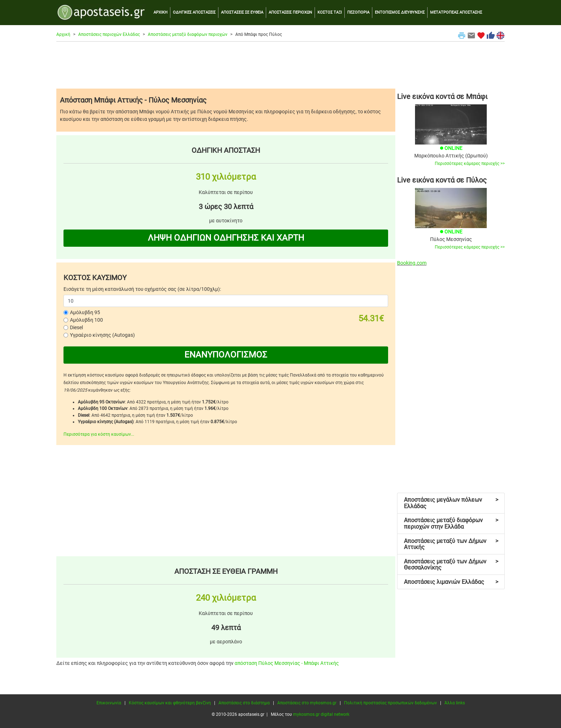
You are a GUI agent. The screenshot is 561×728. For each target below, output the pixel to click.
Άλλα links (455, 703)
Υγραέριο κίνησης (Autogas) (102, 335)
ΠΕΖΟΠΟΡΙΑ (358, 12)
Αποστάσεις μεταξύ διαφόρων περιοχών (188, 34)
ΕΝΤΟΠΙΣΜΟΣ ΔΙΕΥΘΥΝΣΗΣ (400, 12)
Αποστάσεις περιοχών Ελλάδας (109, 34)
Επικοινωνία (109, 703)
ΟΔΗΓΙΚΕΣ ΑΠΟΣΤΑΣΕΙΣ (194, 12)
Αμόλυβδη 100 (86, 320)
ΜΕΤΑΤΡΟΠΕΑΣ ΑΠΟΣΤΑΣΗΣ (456, 12)
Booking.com (412, 263)
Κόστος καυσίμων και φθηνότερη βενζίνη (170, 703)
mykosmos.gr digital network (321, 714)
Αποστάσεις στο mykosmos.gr (307, 703)
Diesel (76, 327)
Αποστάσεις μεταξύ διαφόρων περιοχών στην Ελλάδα (451, 523)
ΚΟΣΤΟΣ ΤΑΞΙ (330, 12)
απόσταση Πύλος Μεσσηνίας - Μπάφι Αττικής (287, 663)
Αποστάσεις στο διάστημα (244, 703)
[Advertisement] (280, 65)
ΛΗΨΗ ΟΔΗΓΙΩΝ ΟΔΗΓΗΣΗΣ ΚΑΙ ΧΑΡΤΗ (226, 238)
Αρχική (63, 34)
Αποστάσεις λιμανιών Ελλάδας (451, 582)
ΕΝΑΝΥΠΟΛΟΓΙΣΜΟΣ (226, 355)
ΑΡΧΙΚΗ (161, 12)
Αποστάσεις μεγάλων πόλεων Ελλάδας (451, 503)
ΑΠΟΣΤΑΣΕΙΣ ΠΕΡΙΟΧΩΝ (290, 12)
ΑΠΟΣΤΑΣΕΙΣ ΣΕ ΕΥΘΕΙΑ (242, 12)
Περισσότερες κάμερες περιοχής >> (470, 164)
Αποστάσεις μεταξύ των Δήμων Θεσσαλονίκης (451, 565)
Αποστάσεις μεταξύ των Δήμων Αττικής (451, 544)
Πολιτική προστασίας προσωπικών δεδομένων (390, 703)
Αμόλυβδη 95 (85, 312)
